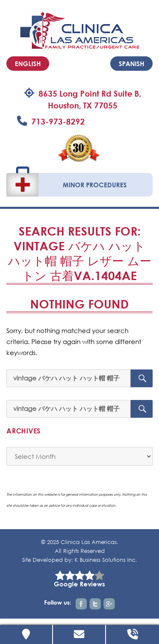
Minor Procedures (95, 185)
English (28, 64)
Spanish (131, 64)
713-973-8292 (58, 121)
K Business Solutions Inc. (106, 560)
